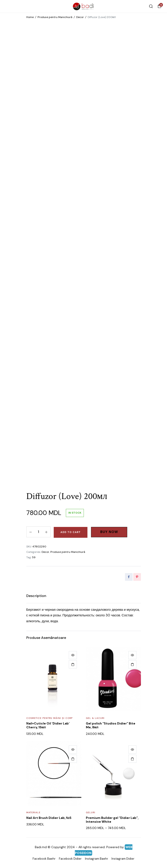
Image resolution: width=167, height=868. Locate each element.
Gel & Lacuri (95, 718)
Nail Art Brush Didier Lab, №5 (49, 818)
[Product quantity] (38, 532)
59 (34, 557)
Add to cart (71, 532)
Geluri (91, 812)
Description (36, 596)
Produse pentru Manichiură (55, 17)
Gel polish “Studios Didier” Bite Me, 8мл (111, 725)
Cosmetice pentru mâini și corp (49, 718)
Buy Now (109, 532)
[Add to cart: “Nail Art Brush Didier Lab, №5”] (73, 759)
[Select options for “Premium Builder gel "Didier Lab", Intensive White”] (132, 759)
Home (30, 17)
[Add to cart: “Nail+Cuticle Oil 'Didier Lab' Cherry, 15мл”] (73, 664)
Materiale (33, 812)
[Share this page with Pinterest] (137, 577)
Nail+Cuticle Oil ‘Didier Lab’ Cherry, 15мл (48, 725)
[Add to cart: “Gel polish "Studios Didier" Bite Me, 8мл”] (132, 664)
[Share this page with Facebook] (129, 577)
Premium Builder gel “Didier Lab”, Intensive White (112, 820)
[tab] (36, 596)
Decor (80, 17)
